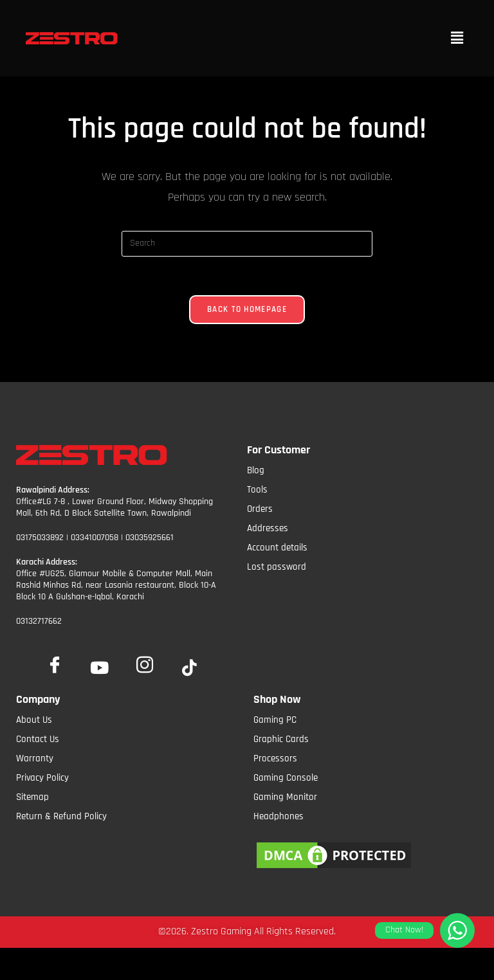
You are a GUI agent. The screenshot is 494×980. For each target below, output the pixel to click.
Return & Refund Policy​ (61, 816)
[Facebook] (55, 662)
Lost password (277, 567)
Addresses (268, 528)
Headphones (279, 816)
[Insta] (145, 662)
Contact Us (38, 739)
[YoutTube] (100, 669)
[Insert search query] (247, 244)
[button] (457, 38)
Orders (260, 509)
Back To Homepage (247, 309)
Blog (256, 470)
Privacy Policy (42, 778)
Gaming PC (275, 720)
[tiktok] (190, 669)
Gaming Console (286, 778)
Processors (275, 758)
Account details (277, 548)
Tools (257, 490)
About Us (34, 720)
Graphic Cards (281, 739)
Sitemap (32, 797)
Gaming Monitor (285, 797)
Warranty (35, 758)
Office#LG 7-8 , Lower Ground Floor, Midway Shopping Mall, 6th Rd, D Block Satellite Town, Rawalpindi (114, 507)
